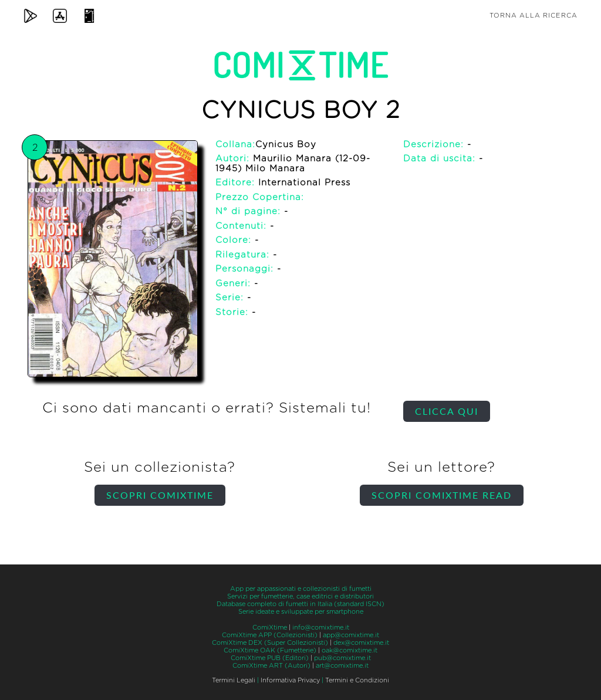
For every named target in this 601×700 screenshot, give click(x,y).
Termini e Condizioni (357, 680)
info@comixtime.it (321, 628)
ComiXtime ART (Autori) (271, 666)
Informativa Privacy (290, 680)
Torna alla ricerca (534, 16)
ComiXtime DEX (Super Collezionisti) (270, 643)
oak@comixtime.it (350, 650)
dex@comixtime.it (361, 643)
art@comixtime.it (342, 666)
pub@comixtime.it (342, 658)
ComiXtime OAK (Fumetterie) (270, 650)
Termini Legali (234, 680)
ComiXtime (270, 628)
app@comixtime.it (351, 635)
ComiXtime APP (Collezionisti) (270, 635)
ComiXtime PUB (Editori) (270, 658)
